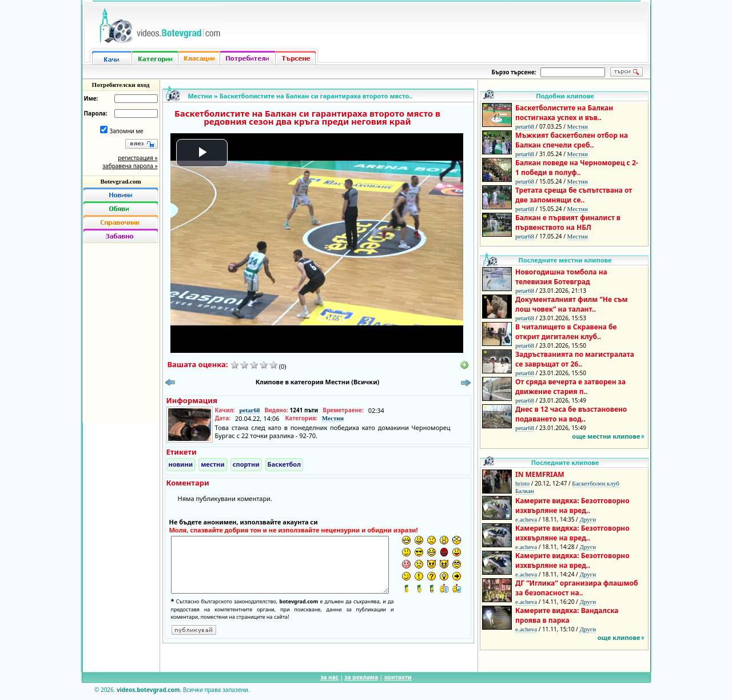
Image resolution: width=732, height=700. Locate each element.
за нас (329, 677)
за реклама (362, 677)
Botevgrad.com (120, 181)
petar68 (249, 410)
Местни (200, 96)
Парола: (96, 113)
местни (213, 464)
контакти (398, 677)
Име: (91, 98)
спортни (246, 464)
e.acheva (526, 519)
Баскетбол (284, 464)
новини (181, 464)
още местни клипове (606, 436)
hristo (522, 483)
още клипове (619, 637)
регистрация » (138, 158)
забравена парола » (130, 166)
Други (588, 519)
